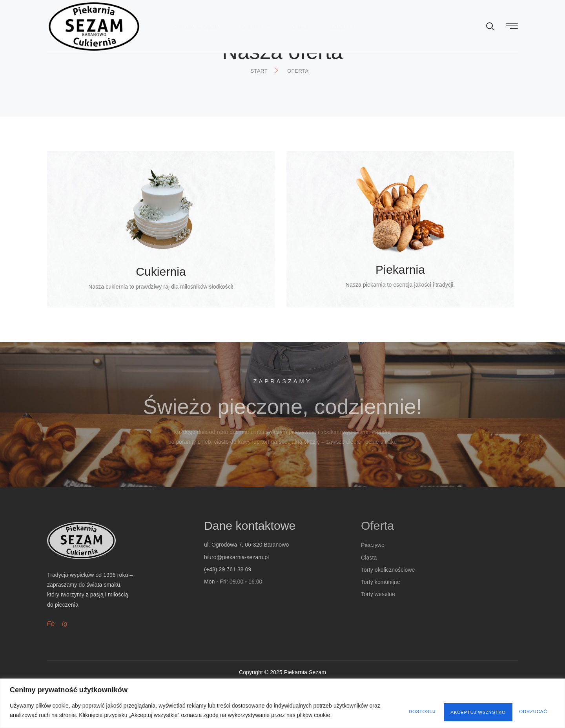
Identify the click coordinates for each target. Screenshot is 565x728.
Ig (65, 660)
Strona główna (214, 16)
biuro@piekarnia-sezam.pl (236, 594)
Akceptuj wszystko (515, 707)
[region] (282, 700)
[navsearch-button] (490, 16)
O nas (324, 16)
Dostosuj (389, 707)
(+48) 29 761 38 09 (228, 606)
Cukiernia (161, 289)
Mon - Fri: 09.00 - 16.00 (233, 618)
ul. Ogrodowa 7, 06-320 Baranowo (246, 582)
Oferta (277, 15)
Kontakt (368, 16)
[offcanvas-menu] (512, 15)
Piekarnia (400, 287)
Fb (51, 660)
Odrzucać (445, 707)
